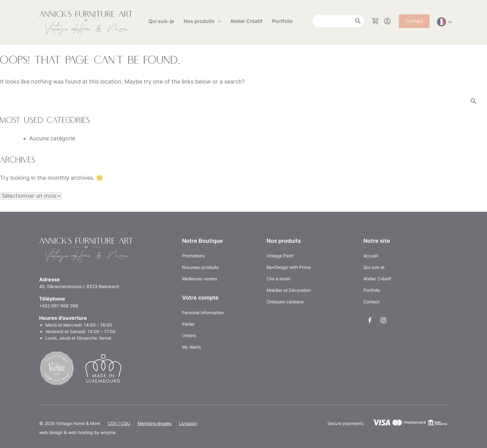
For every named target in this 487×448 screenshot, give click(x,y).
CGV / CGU (119, 423)
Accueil (371, 256)
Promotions (193, 256)
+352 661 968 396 (59, 306)
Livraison (188, 423)
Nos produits (199, 21)
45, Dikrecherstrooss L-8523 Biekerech (79, 286)
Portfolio (282, 21)
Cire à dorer (278, 279)
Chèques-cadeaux (285, 302)
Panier (188, 324)
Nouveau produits (200, 267)
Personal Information (203, 312)
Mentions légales (155, 423)
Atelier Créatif (246, 21)
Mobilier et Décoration (289, 290)
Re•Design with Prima (289, 267)
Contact (414, 21)
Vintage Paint (280, 256)
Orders (189, 335)
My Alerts (191, 347)
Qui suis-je (161, 21)
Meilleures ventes (200, 279)
